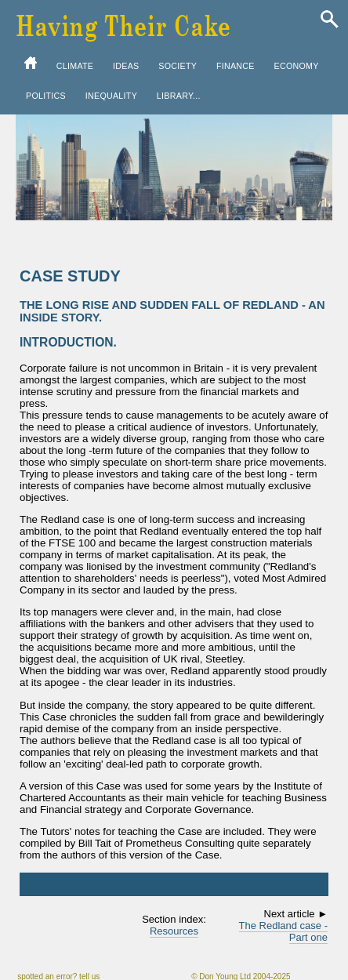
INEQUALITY (111, 96)
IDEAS (126, 66)
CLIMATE (75, 66)
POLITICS (46, 96)
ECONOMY (297, 66)
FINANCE (236, 66)
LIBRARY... (179, 96)
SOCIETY (178, 66)
